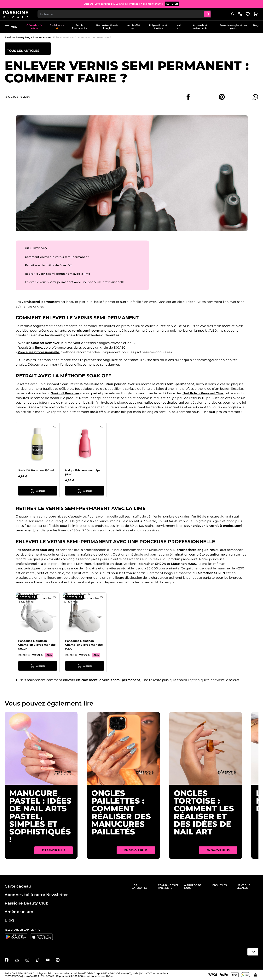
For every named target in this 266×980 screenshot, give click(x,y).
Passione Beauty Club (27, 903)
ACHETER (172, 4)
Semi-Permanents (79, 28)
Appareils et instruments (200, 28)
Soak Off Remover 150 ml (36, 471)
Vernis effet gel (133, 28)
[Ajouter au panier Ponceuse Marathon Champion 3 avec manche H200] (85, 667)
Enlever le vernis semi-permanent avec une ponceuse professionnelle (75, 283)
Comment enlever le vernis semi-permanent (57, 258)
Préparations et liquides (158, 28)
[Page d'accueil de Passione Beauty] (17, 15)
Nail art (179, 28)
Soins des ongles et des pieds (233, 28)
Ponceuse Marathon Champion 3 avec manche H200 (84, 646)
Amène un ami (20, 912)
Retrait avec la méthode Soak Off (48, 266)
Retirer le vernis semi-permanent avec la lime (58, 275)
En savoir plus (54, 851)
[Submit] (210, 15)
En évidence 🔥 (57, 28)
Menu (11, 28)
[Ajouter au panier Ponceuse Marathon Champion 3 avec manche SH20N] (38, 667)
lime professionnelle (191, 390)
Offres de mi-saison (34, 28)
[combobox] (127, 15)
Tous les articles (42, 39)
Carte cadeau (18, 886)
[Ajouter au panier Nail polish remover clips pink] (85, 492)
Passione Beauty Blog (17, 39)
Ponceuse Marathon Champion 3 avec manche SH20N (37, 646)
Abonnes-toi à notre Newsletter (36, 895)
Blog (256, 26)
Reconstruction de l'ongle (107, 28)
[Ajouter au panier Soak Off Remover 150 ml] (38, 492)
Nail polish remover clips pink (83, 473)
